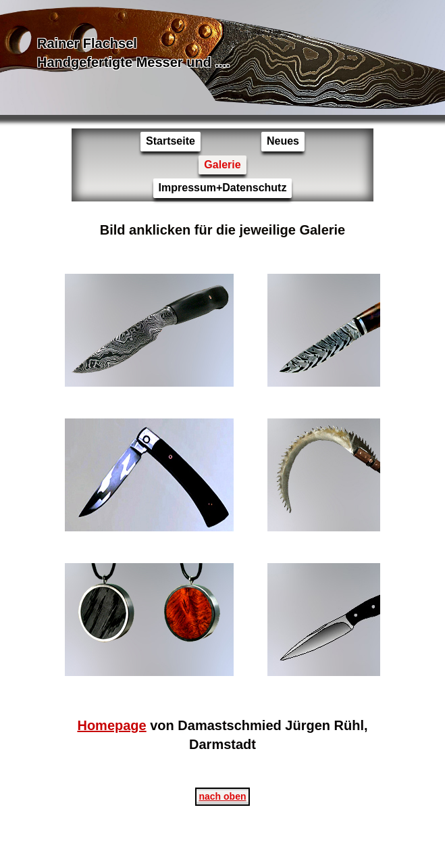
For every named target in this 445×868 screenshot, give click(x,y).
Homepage (111, 725)
